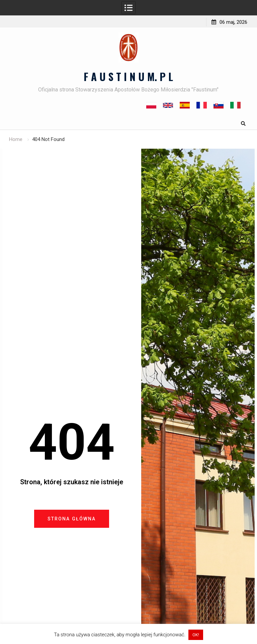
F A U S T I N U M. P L (128, 76)
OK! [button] (196, 635)
